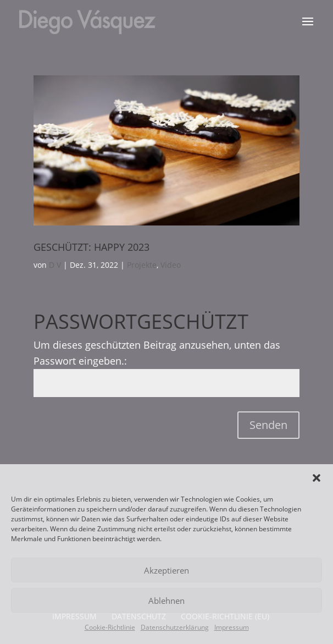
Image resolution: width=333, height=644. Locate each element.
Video (171, 265)
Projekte (142, 265)
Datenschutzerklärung (175, 627)
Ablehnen (166, 601)
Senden (268, 425)
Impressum (232, 627)
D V (55, 265)
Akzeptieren (166, 570)
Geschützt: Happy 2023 (91, 247)
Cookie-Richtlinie (110, 627)
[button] (317, 478)
